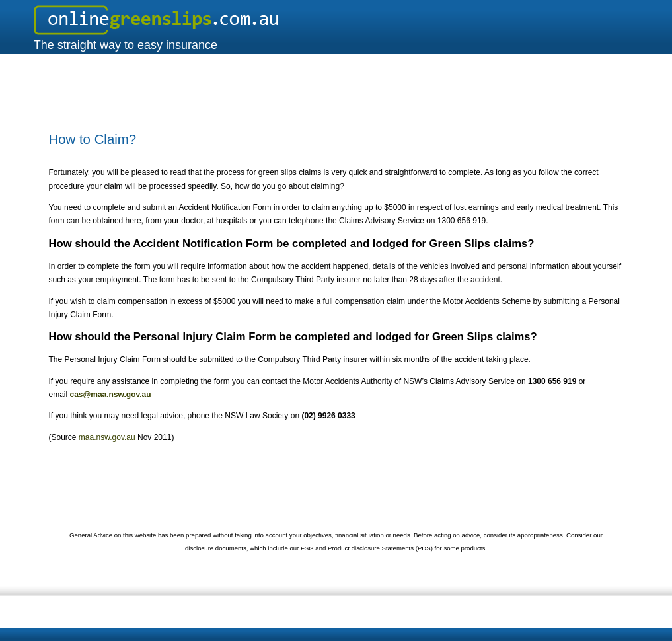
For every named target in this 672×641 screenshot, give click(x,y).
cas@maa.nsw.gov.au (111, 395)
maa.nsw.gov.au (107, 437)
